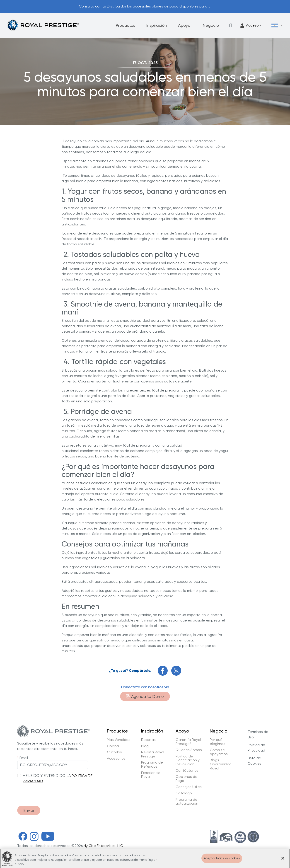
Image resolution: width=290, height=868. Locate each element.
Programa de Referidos (152, 764)
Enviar (29, 810)
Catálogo (184, 793)
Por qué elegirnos (217, 742)
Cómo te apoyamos (219, 752)
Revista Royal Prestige (153, 754)
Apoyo (184, 25)
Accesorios (116, 759)
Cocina (113, 746)
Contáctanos (187, 771)
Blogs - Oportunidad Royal (221, 764)
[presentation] (52, 793)
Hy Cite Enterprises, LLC (103, 846)
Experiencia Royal (151, 775)
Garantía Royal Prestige (188, 742)
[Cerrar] (283, 861)
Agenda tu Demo (145, 696)
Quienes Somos (189, 750)
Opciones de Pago (186, 779)
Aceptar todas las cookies (222, 861)
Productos (125, 25)
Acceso (250, 25)
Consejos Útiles (189, 787)
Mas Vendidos (119, 740)
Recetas (148, 740)
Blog (145, 746)
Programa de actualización (187, 802)
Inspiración (157, 25)
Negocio (211, 25)
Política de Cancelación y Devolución (188, 760)
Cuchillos (114, 752)
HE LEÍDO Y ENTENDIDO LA (47, 776)
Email (24, 758)
